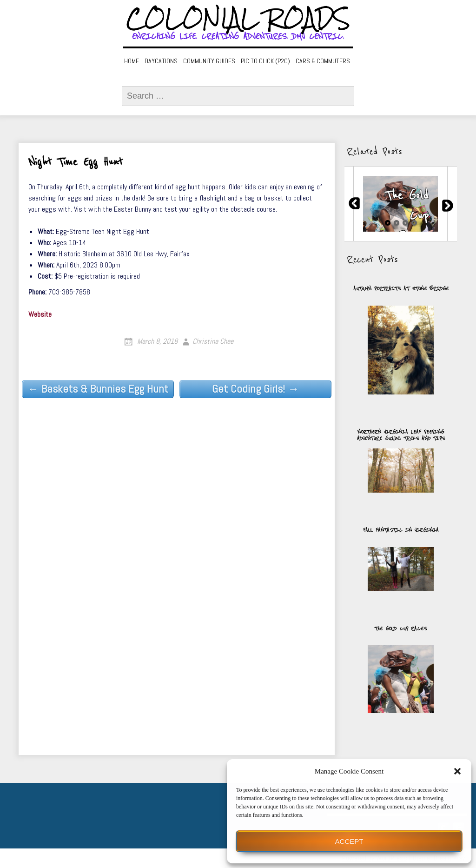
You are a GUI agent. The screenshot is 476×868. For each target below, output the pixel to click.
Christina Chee (213, 341)
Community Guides (209, 61)
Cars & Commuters (323, 61)
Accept (349, 841)
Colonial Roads (238, 19)
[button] (457, 771)
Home (132, 61)
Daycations (161, 61)
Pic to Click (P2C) (265, 61)
